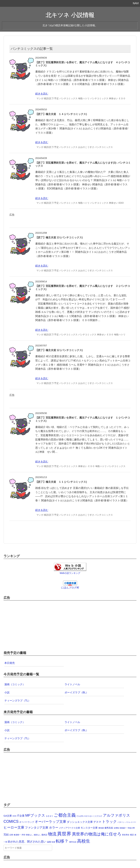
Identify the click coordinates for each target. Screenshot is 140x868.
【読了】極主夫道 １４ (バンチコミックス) (61, 114)
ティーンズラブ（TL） (18, 701)
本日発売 (10, 663)
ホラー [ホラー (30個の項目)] (54, 828)
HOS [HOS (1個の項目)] (14, 816)
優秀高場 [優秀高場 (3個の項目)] (109, 828)
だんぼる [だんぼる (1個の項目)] (80, 816)
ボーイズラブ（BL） (77, 692)
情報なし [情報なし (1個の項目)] (29, 835)
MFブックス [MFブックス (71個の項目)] (35, 815)
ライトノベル (72, 684)
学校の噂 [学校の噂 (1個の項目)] (131, 828)
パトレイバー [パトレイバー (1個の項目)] (131, 822)
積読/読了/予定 (51, 98)
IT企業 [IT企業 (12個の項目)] (21, 816)
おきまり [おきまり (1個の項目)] (50, 816)
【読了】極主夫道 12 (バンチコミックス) (59, 350)
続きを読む (42, 94)
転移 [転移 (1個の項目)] (53, 842)
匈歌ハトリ (84, 98)
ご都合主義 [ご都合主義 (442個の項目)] (65, 815)
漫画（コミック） (15, 684)
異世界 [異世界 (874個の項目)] (64, 834)
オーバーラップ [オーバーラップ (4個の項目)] (27, 822)
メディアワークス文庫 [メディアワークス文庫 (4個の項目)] (69, 828)
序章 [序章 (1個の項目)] (23, 835)
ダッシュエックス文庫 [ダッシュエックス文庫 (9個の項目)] (80, 822)
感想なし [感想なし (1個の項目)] (37, 835)
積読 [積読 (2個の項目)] (132, 835)
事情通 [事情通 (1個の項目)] (101, 828)
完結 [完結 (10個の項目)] (6, 835)
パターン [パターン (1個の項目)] (121, 822)
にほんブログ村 (70, 588)
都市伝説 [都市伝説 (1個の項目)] (73, 842)
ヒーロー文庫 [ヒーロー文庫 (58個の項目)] (14, 827)
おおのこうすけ (86, 147)
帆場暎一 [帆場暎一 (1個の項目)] (17, 835)
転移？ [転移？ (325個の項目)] (62, 841)
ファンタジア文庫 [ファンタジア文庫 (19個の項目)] (37, 828)
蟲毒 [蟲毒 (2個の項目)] (49, 842)
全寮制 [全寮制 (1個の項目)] (116, 828)
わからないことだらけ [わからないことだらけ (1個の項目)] (93, 816)
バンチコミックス (68, 98)
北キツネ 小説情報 (70, 15)
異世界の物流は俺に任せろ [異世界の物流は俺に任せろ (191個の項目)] (97, 834)
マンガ (40, 98)
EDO (121, 203)
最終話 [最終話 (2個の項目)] (44, 835)
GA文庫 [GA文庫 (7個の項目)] (8, 816)
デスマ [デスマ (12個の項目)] (97, 822)
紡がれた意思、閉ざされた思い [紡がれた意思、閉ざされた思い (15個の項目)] (27, 842)
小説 (7, 692)
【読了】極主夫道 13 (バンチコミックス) (59, 237)
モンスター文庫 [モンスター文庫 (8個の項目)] (89, 828)
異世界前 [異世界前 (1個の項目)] (126, 835)
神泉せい (113, 98)
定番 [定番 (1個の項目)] (11, 835)
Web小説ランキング (70, 573)
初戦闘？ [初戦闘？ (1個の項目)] (123, 828)
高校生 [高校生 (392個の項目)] (84, 841)
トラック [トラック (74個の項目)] (109, 822)
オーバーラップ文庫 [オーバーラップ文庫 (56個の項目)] (50, 822)
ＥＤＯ (122, 98)
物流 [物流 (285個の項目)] (52, 834)
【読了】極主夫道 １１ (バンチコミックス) (61, 482)
